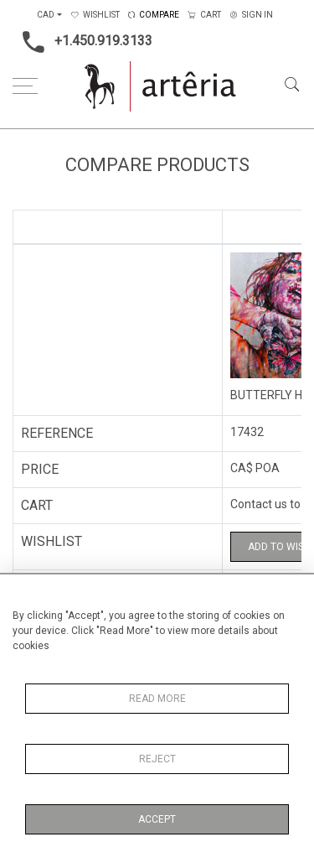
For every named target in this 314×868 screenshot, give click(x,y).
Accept (157, 819)
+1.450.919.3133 (82, 42)
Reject (157, 759)
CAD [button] (46, 15)
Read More (157, 699)
